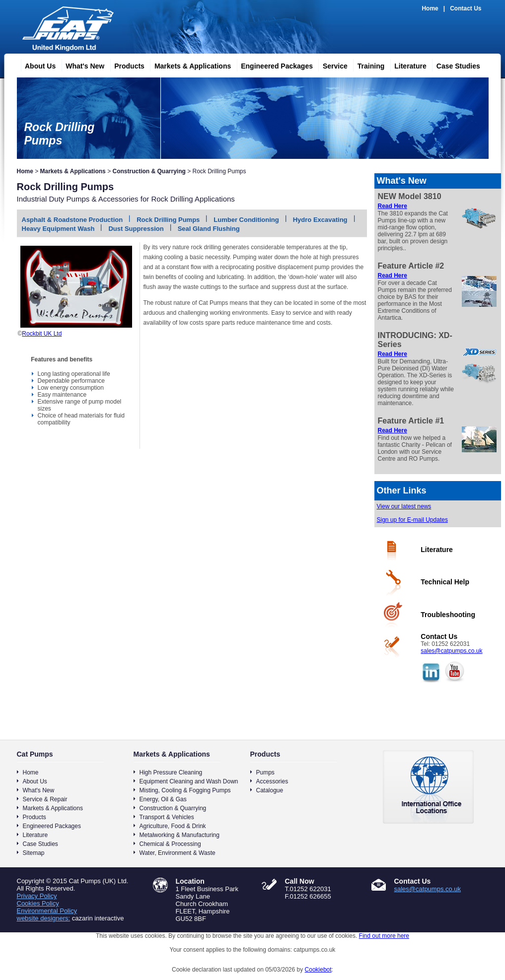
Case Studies (454, 65)
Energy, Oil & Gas (163, 799)
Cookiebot (318, 970)
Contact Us (466, 8)
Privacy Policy (37, 896)
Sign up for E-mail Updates (412, 520)
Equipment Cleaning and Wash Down (189, 781)
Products (125, 65)
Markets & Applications (189, 65)
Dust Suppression (136, 229)
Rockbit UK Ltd (42, 334)
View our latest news (404, 506)
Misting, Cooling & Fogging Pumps (185, 790)
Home (430, 8)
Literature (406, 65)
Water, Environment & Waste (178, 853)
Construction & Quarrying (149, 171)
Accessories (272, 781)
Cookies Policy (38, 903)
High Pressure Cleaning (171, 772)
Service (331, 65)
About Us (36, 65)
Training (367, 65)
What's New (81, 65)
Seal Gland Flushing (209, 229)
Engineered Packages (273, 65)
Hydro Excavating (320, 220)
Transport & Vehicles (167, 817)
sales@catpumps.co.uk (451, 651)
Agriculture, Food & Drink (173, 826)
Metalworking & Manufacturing (180, 835)
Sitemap (34, 853)
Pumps (265, 772)
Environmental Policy (47, 911)
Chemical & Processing (170, 844)
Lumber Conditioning (246, 220)
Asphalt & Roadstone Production (72, 220)
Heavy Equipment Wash (58, 229)
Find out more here (384, 936)
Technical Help (445, 582)
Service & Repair (45, 799)
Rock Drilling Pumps (168, 220)
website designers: (44, 918)
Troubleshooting (448, 615)
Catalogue (270, 790)
